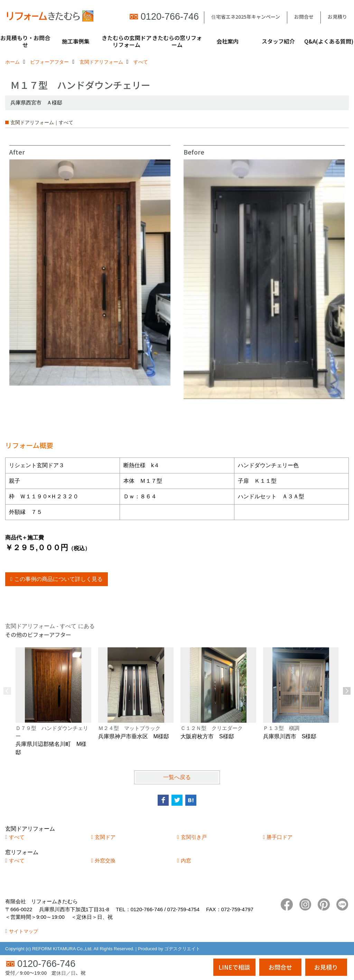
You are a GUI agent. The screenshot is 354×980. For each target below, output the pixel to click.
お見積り (337, 17)
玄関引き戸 (194, 837)
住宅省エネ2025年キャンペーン (246, 17)
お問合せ (304, 17)
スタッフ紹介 (278, 41)
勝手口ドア (280, 837)
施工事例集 (76, 41)
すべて (17, 837)
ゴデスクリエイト (182, 949)
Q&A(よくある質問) (329, 41)
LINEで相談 (234, 967)
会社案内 (227, 41)
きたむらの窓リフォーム (177, 41)
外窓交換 (105, 861)
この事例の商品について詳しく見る (58, 579)
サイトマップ (24, 931)
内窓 (186, 861)
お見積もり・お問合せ (25, 41)
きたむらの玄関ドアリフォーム (127, 41)
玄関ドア (105, 837)
